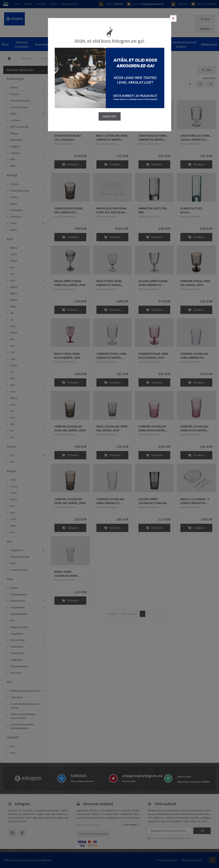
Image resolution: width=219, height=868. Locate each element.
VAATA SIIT (110, 114)
